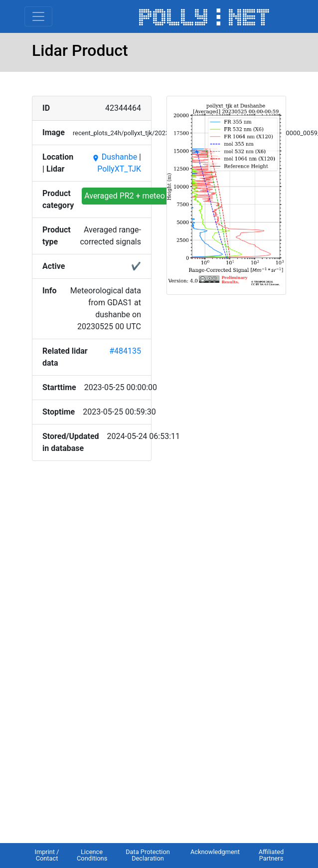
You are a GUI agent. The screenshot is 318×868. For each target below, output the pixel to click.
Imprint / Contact (47, 855)
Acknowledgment (215, 852)
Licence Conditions (92, 855)
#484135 (125, 351)
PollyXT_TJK (119, 169)
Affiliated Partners (271, 855)
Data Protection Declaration (148, 855)
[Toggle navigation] (38, 16)
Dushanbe (114, 157)
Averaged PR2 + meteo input (135, 196)
